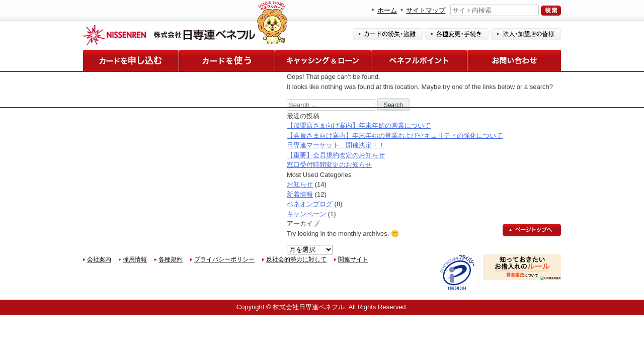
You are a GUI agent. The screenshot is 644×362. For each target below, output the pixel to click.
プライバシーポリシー (224, 259)
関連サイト (353, 259)
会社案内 (99, 259)
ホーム (387, 10)
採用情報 (135, 259)
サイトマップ (426, 10)
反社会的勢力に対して (296, 259)
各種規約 (171, 259)
